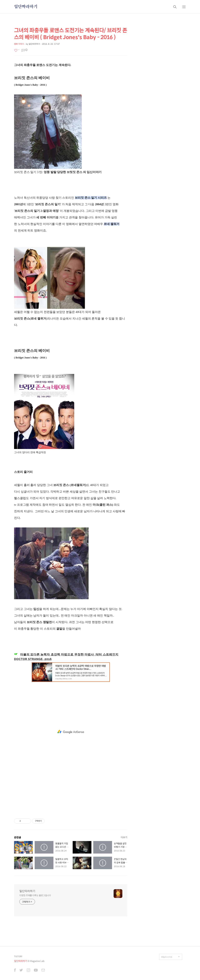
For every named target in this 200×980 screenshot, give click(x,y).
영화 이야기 (19, 44)
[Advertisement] (71, 732)
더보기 (124, 837)
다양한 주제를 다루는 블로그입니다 (35, 895)
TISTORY (18, 956)
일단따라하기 (26, 7)
